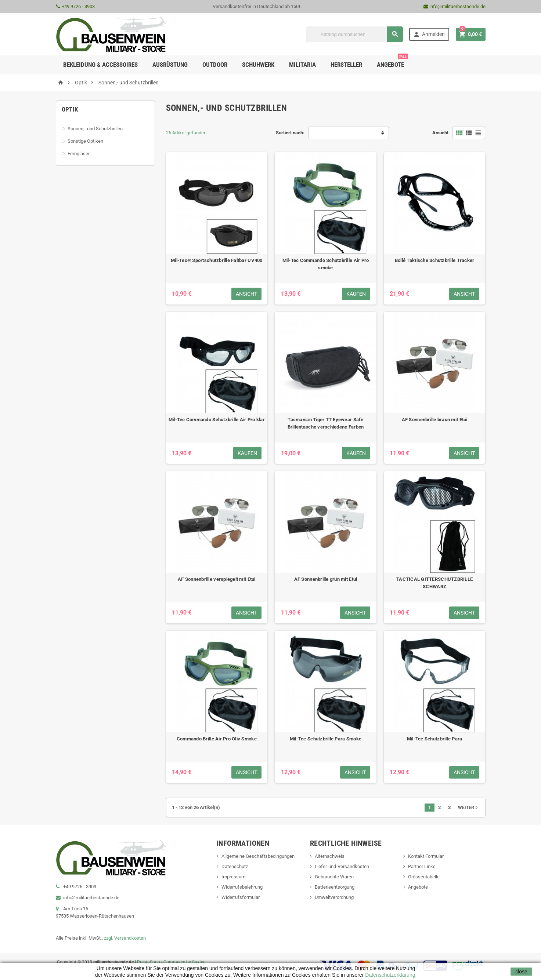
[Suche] (354, 34)
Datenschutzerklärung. (390, 975)
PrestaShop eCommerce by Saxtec (171, 962)
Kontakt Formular (426, 856)
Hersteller (346, 65)
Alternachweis (330, 856)
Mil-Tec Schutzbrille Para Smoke (326, 739)
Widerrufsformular (241, 897)
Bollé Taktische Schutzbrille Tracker (435, 260)
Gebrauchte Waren (334, 877)
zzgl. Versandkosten (125, 938)
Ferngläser (79, 154)
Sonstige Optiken (85, 141)
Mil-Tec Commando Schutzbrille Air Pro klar (217, 420)
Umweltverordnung (334, 897)
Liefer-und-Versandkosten (342, 866)
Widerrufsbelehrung (242, 887)
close (521, 972)
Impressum (233, 877)
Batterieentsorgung (335, 887)
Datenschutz (235, 866)
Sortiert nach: (290, 133)
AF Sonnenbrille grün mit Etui (326, 579)
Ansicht (440, 133)
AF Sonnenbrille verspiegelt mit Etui (217, 579)
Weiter (469, 808)
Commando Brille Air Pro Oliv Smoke (217, 739)
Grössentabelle (424, 877)
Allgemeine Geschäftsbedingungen (258, 856)
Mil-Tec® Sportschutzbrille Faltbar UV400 (217, 260)
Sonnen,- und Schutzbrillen (95, 129)
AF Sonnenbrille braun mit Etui (435, 420)
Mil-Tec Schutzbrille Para (435, 739)
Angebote (392, 62)
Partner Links (422, 866)
